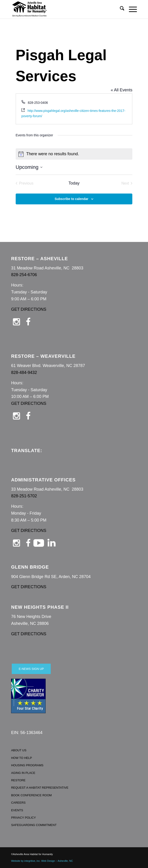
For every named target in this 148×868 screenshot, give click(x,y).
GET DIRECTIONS (29, 309)
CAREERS (18, 803)
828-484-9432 (24, 373)
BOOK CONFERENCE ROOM (31, 795)
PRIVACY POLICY (23, 818)
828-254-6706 (24, 275)
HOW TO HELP (22, 758)
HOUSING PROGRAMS (27, 765)
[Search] (120, 9)
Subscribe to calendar (71, 199)
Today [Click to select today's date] (74, 183)
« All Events (121, 90)
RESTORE (18, 780)
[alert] (74, 154)
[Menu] (131, 9)
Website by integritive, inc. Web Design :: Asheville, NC (42, 861)
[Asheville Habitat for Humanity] (61, 9)
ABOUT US (19, 750)
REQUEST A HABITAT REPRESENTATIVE (40, 788)
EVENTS (17, 810)
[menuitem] (120, 9)
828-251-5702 (24, 496)
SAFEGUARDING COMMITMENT (34, 825)
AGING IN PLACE (23, 773)
